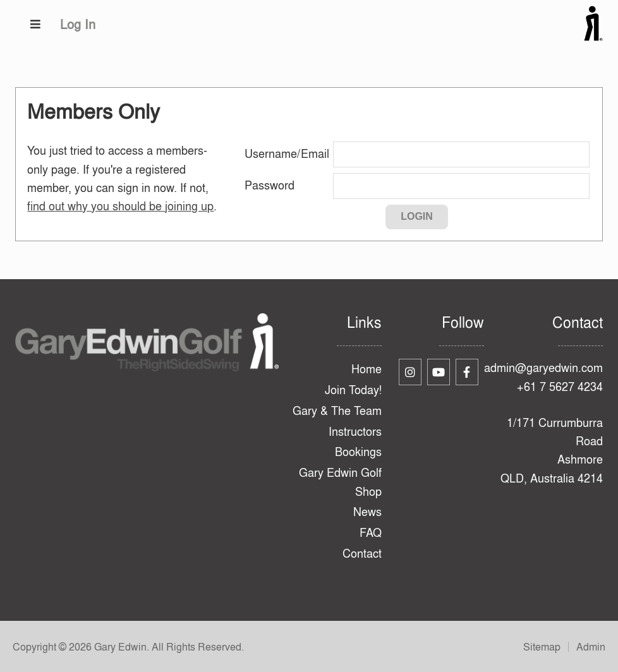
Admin (591, 647)
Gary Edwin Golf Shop (340, 482)
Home (367, 369)
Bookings (358, 452)
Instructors (355, 432)
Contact (362, 554)
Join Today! (353, 390)
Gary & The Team (337, 411)
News (367, 512)
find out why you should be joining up (120, 206)
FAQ (371, 533)
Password (270, 185)
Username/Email (287, 154)
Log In (78, 24)
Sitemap (542, 647)
